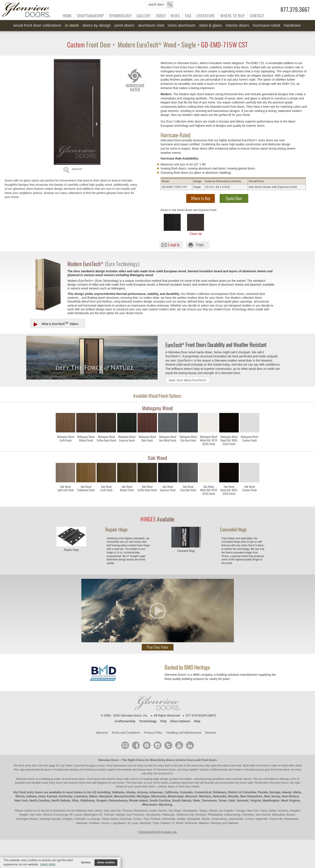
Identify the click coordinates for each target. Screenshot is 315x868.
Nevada (233, 796)
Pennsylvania (118, 801)
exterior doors (77, 783)
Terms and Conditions (126, 733)
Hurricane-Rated (266, 25)
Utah (232, 801)
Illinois (20, 796)
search (160, 5)
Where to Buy (233, 16)
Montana (205, 796)
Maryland (106, 796)
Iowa (42, 796)
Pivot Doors (124, 25)
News (175, 16)
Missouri (191, 796)
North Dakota (61, 801)
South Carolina (160, 801)
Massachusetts (125, 796)
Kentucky (65, 796)
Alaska (131, 792)
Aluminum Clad (151, 25)
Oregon (101, 801)
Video (161, 16)
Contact (257, 16)
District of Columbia (242, 792)
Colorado (186, 792)
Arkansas (156, 792)
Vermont (243, 801)
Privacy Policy (153, 733)
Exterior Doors (185, 760)
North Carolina (40, 801)
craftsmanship (219, 770)
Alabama (118, 792)
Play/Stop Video (157, 647)
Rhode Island (138, 801)
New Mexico (290, 796)
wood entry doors (52, 783)
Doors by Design (97, 25)
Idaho (297, 792)
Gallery (144, 16)
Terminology (120, 16)
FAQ (188, 16)
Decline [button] (86, 862)
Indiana (32, 796)
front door (137, 783)
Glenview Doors (108, 760)
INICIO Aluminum (181, 25)
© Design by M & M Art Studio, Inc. (157, 832)
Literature (206, 16)
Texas (223, 801)
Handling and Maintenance (184, 733)
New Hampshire (251, 796)
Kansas (52, 796)
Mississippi (176, 796)
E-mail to (174, 245)
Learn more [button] (48, 864)
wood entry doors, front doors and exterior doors (94, 779)
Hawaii (287, 792)
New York (21, 801)
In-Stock (72, 25)
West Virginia (290, 801)
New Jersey (272, 796)
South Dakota (182, 801)
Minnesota (159, 796)
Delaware (220, 792)
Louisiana (81, 796)
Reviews (211, 733)
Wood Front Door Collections (37, 25)
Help (197, 721)
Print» (200, 245)
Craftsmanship (90, 16)
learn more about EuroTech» (188, 380)
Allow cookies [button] (106, 862)
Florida (263, 792)
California (171, 792)
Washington (271, 801)
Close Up (196, 225)
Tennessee (209, 801)
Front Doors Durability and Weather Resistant (216, 345)
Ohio (75, 801)
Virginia (256, 801)
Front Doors (209, 760)
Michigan (143, 796)
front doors (263, 766)
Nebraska (220, 796)
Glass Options (180, 721)
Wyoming (165, 805)
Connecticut (203, 792)
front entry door (29, 766)
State (196, 801)
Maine (93, 796)
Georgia (275, 792)
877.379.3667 (295, 10)
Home (67, 16)
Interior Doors (237, 25)
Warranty (102, 733)
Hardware (292, 25)
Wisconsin (150, 805)
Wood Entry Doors (162, 760)
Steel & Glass (211, 25)
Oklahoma (87, 801)
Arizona (142, 792)
